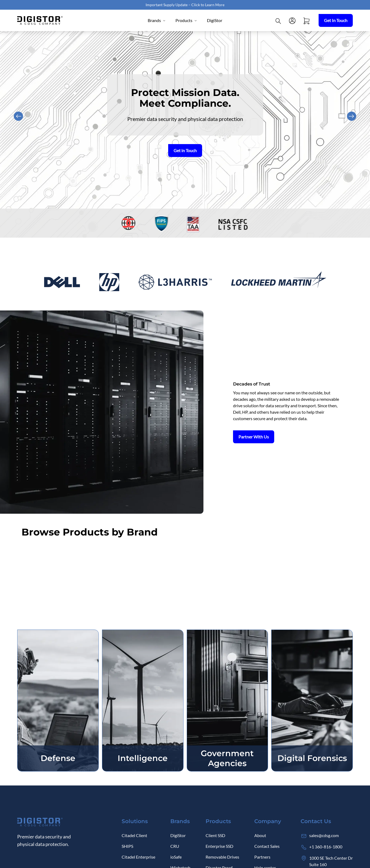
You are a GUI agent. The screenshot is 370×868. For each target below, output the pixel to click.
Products (186, 20)
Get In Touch (336, 20)
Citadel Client (134, 835)
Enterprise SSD (219, 846)
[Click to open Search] (278, 20)
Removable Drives (222, 857)
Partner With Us (254, 437)
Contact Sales (267, 846)
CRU (175, 846)
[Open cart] (306, 20)
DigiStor (215, 20)
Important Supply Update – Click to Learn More (185, 5)
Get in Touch (185, 150)
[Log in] (292, 20)
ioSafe (176, 857)
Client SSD (215, 835)
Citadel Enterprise (138, 857)
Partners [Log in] (262, 857)
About (260, 835)
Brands (157, 20)
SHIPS (127, 846)
